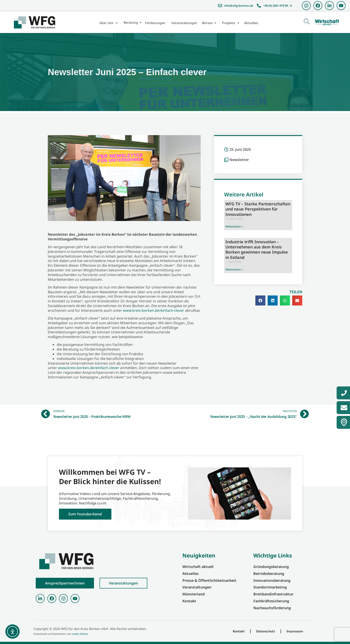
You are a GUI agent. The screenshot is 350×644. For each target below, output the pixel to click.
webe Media (80, 634)
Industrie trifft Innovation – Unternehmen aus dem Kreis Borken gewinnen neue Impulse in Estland (257, 250)
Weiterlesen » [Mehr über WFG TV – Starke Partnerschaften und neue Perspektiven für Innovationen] (234, 226)
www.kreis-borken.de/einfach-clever (154, 310)
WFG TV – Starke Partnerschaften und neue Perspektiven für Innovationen (258, 209)
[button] (260, 300)
